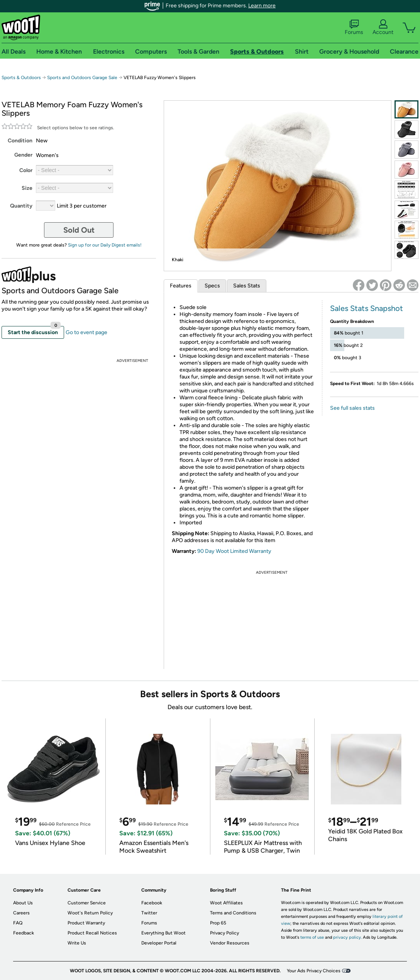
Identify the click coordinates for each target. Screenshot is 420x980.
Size (27, 188)
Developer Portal (159, 943)
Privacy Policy (224, 933)
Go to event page (86, 332)
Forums (354, 27)
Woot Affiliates (226, 903)
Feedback (24, 933)
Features (181, 286)
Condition (20, 141)
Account (383, 27)
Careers (21, 913)
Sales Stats (247, 286)
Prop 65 (218, 923)
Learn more (262, 6)
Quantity (21, 206)
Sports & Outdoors (21, 78)
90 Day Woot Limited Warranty (234, 551)
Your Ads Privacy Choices (314, 971)
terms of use (312, 937)
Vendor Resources (230, 943)
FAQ (18, 923)
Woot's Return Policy (90, 913)
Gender (23, 155)
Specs (212, 286)
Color (26, 170)
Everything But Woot (163, 933)
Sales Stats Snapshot (367, 308)
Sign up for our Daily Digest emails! (105, 245)
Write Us (77, 943)
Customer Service (87, 903)
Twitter (149, 913)
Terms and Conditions (233, 913)
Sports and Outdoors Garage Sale (82, 78)
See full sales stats (352, 408)
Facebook (152, 903)
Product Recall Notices (92, 933)
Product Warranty (86, 923)
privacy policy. (347, 937)
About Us (23, 903)
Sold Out (79, 230)
